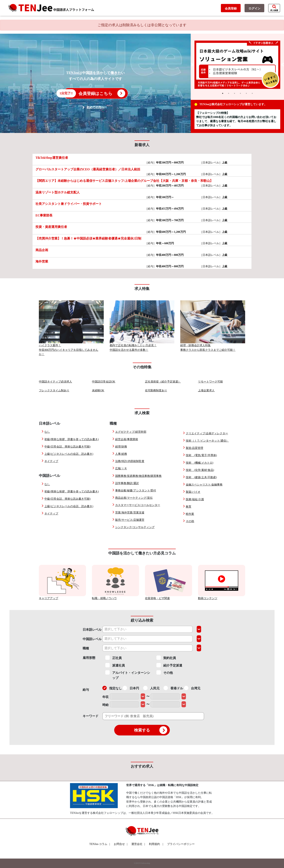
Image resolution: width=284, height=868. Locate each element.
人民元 (151, 688)
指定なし (112, 688)
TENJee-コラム (100, 844)
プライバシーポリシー (181, 844)
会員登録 (231, 8)
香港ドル (173, 688)
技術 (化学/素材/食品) (200, 470)
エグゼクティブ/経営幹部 (131, 432)
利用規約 (154, 844)
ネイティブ (51, 461)
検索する (151, 730)
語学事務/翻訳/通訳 (127, 483)
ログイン (254, 8)
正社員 (114, 658)
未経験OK (98, 390)
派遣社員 (115, 665)
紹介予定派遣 (169, 665)
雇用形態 (89, 658)
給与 (86, 690)
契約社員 (166, 658)
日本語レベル (92, 630)
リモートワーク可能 (210, 382)
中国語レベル (92, 639)
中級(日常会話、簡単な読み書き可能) (67, 447)
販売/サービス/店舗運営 (130, 520)
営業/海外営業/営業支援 (130, 513)
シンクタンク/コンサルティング (135, 527)
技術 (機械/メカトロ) (199, 463)
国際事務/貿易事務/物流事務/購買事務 (138, 476)
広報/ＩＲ (121, 468)
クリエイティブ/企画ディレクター (207, 433)
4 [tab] (240, 93)
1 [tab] (223, 93)
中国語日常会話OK (104, 382)
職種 (86, 648)
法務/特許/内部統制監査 (130, 461)
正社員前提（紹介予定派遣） (163, 382)
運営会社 (138, 844)
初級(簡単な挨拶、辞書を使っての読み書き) (71, 439)
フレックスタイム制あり (54, 390)
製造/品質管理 (194, 448)
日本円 (131, 688)
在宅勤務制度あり (156, 390)
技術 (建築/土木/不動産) (201, 477)
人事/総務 (121, 454)
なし (47, 432)
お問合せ (121, 844)
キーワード (91, 716)
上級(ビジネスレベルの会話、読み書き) (69, 454)
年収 (106, 697)
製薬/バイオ (193, 492)
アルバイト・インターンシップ (128, 675)
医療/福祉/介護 (195, 499)
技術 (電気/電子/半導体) (201, 455)
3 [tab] (234, 93)
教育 (189, 507)
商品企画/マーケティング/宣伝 (134, 498)
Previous (192, 65)
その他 (190, 521)
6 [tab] (252, 93)
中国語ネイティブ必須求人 (55, 382)
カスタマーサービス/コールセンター (138, 505)
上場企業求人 (206, 390)
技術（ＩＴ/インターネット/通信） (207, 441)
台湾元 (192, 688)
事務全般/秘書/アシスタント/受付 (136, 491)
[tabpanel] (237, 65)
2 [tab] (229, 93)
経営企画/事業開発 (127, 439)
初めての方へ (95, 107)
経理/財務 (121, 447)
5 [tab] (246, 93)
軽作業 (190, 514)
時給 (106, 705)
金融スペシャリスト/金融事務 (204, 485)
